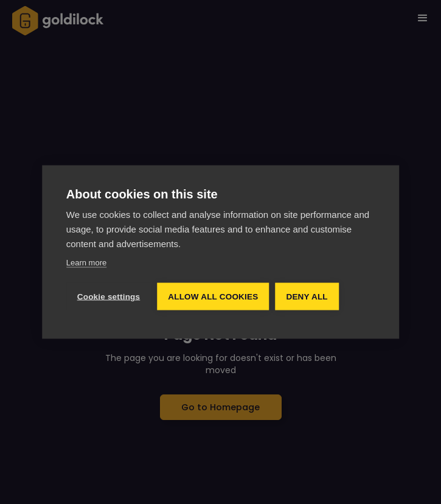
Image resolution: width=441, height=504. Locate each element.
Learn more (86, 262)
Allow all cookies (213, 296)
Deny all (307, 296)
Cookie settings (109, 296)
